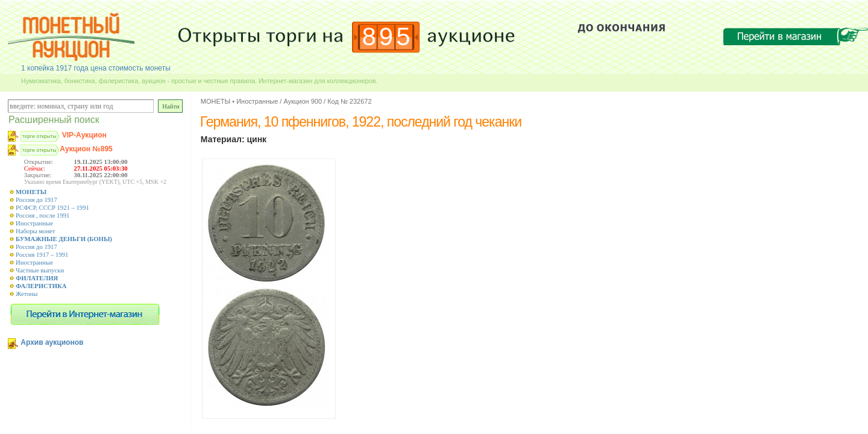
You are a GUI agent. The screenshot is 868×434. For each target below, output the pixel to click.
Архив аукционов (52, 342)
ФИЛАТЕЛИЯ (37, 278)
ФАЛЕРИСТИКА (41, 286)
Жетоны (27, 294)
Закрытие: (38, 175)
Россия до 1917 (36, 200)
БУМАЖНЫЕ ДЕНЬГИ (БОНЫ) (64, 239)
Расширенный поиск (54, 120)
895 (388, 36)
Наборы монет (36, 231)
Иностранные (34, 223)
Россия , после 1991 (42, 215)
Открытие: (39, 162)
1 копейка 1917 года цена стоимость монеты (96, 68)
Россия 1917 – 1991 (42, 255)
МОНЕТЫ (31, 192)
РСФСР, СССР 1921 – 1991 (52, 208)
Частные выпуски (40, 270)
